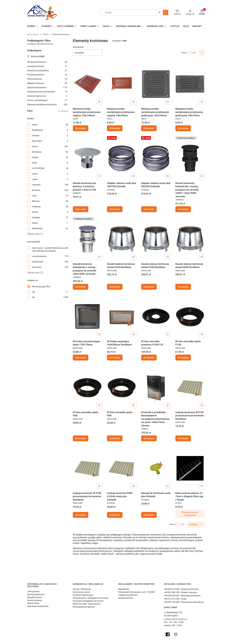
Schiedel (36, 217)
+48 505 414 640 (172, 589)
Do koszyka (81, 128)
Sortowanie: (78, 47)
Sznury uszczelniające (47, 100)
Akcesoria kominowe (47, 62)
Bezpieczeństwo (126, 598)
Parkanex (36, 207)
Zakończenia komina (47, 87)
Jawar (35, 179)
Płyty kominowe (47, 79)
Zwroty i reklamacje (82, 589)
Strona (184, 53)
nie (33, 297)
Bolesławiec (38, 130)
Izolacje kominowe (47, 66)
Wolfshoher (37, 228)
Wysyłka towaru (35, 597)
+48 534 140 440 (172, 602)
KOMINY (46, 34)
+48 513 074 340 (172, 599)
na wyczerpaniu (39, 256)
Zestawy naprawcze (47, 96)
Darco (35, 146)
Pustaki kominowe (47, 75)
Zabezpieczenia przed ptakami (47, 92)
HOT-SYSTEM (38, 168)
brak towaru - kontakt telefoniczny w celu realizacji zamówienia (49, 249)
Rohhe (35, 212)
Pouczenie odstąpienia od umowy (88, 601)
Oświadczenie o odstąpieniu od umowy (91, 598)
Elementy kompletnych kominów (47, 104)
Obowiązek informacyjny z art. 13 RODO (137, 592)
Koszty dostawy (35, 600)
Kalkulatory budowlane (38, 606)
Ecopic (35, 157)
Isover (35, 174)
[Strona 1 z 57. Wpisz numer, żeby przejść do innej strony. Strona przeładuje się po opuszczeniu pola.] (190, 53)
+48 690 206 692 (172, 596)
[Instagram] (176, 634)
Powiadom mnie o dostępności (190, 514)
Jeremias (36, 185)
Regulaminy (124, 589)
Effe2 (35, 163)
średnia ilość (38, 262)
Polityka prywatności (128, 595)
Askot (35, 125)
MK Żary (36, 201)
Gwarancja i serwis (81, 592)
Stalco (35, 223)
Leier (34, 196)
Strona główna (33, 34)
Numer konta (33, 603)
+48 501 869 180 (172, 592)
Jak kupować (33, 591)
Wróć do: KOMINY (36, 56)
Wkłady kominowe (47, 83)
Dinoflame (37, 152)
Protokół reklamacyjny (83, 595)
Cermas (36, 135)
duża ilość (37, 267)
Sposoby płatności (36, 594)
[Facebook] (168, 634)
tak (33, 292)
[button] (166, 12)
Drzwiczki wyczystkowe (47, 70)
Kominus (36, 190)
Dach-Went (37, 141)
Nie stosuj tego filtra (41, 286)
